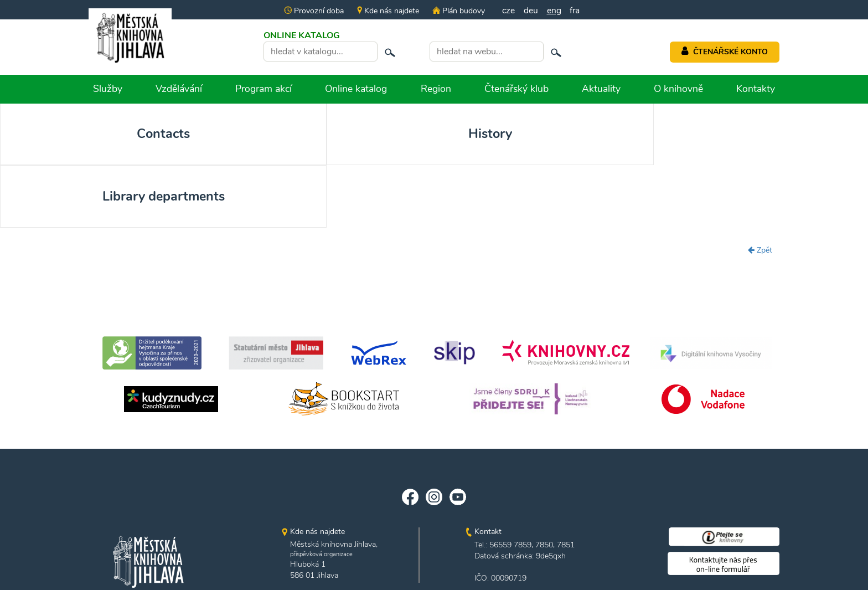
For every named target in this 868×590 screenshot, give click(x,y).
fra (575, 11)
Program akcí (263, 89)
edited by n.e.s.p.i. (434, 561)
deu (531, 11)
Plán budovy (457, 11)
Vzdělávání (179, 89)
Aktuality (601, 89)
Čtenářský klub (516, 89)
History (260, 135)
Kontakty (756, 89)
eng (554, 11)
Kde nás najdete (387, 11)
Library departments (434, 135)
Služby (108, 89)
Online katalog (356, 89)
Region (436, 89)
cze (508, 11)
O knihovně (678, 89)
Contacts (87, 135)
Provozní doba (313, 11)
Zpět (760, 189)
